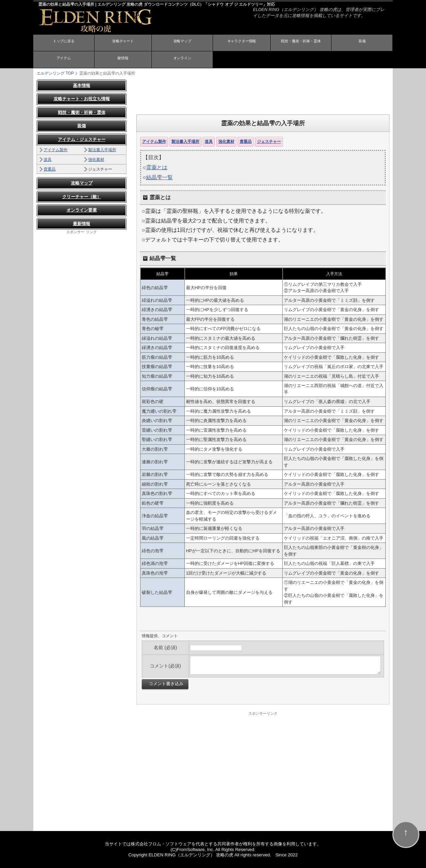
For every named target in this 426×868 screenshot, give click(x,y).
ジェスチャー (269, 141)
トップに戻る (64, 43)
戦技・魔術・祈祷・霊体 (301, 43)
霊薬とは (157, 167)
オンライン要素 (82, 210)
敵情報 (123, 60)
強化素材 (226, 141)
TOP (55, 73)
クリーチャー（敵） (82, 196)
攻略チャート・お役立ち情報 (82, 99)
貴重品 (246, 141)
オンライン (182, 60)
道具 (209, 141)
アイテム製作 (154, 141)
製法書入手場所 (185, 141)
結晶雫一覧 (159, 177)
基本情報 (82, 85)
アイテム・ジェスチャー (82, 139)
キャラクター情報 (242, 43)
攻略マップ (182, 43)
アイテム (64, 60)
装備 (362, 43)
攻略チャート (123, 43)
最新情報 (82, 223)
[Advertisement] (263, 94)
